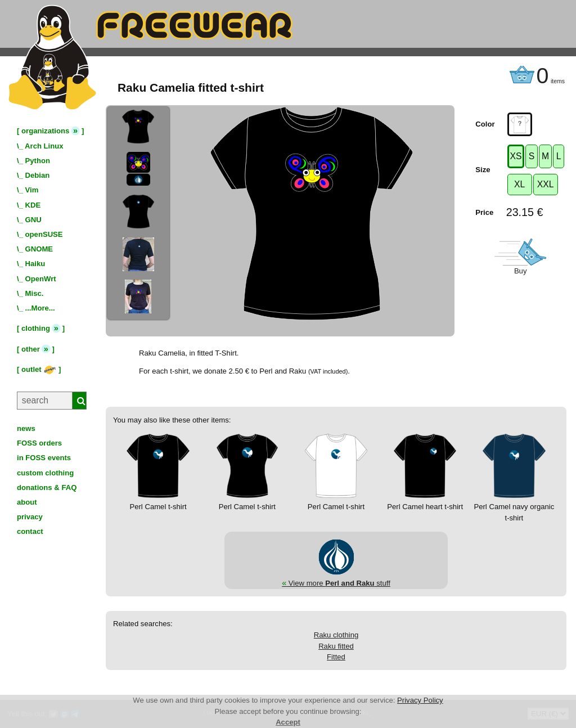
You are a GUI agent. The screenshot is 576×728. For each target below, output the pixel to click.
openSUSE (44, 234)
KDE (33, 205)
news (26, 428)
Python (38, 161)
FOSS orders (39, 443)
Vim (32, 190)
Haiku (35, 264)
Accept (288, 722)
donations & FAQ (47, 487)
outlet (39, 369)
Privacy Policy (420, 700)
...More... (40, 308)
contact (30, 531)
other (31, 349)
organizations (45, 131)
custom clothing (45, 473)
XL (519, 184)
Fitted (336, 657)
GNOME (39, 249)
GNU (33, 220)
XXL (546, 184)
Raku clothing (336, 635)
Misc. (35, 293)
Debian (38, 175)
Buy (521, 271)
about (27, 502)
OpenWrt (41, 279)
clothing (36, 328)
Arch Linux (44, 146)
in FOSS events (44, 458)
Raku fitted (336, 646)
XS (516, 156)
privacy (30, 517)
